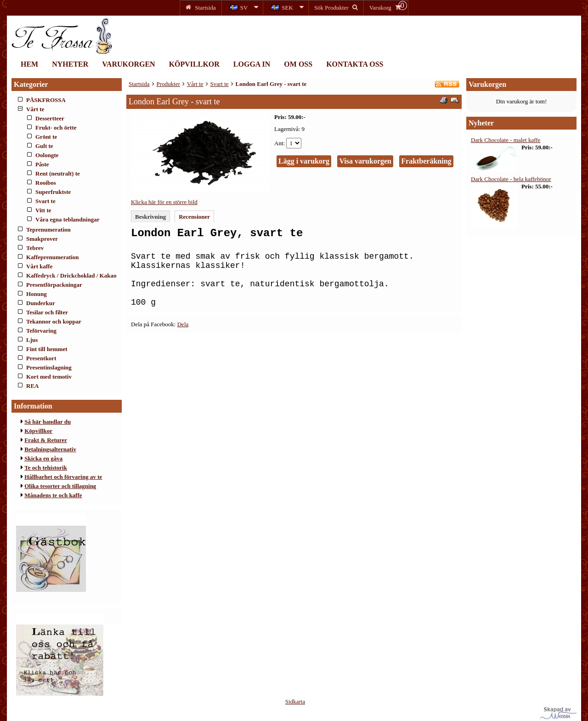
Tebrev (35, 248)
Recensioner (194, 217)
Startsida (139, 84)
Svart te (45, 201)
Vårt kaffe (39, 266)
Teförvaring (41, 331)
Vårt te (35, 109)
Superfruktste (53, 192)
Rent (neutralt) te (58, 173)
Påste (42, 164)
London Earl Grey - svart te (271, 84)
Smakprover (42, 239)
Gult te (44, 146)
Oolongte (47, 155)
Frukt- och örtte (56, 128)
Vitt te (43, 210)
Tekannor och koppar (54, 321)
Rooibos (46, 183)
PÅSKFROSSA (46, 100)
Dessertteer (50, 118)
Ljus (32, 340)
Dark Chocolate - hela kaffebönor (511, 179)
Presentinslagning (49, 367)
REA (32, 386)
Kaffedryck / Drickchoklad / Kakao (71, 275)
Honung (37, 294)
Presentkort (41, 358)
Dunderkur (41, 303)
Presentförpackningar (54, 285)
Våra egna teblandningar (67, 219)
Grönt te (46, 137)
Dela (183, 324)
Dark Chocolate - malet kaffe (506, 140)
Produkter (168, 84)
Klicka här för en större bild (164, 202)
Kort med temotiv (49, 377)
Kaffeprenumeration (53, 257)
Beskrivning (150, 217)
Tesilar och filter (47, 312)
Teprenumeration (48, 230)
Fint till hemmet (47, 349)
